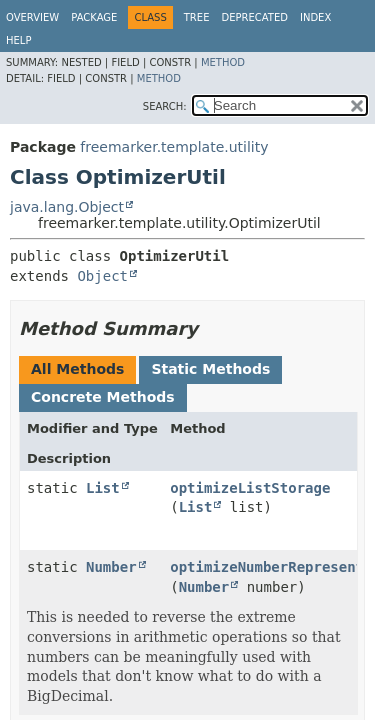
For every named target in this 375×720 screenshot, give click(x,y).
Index (315, 17)
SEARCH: (165, 106)
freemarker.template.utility (174, 147)
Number (111, 567)
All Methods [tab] (77, 369)
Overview (32, 17)
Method (223, 62)
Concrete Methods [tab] (103, 397)
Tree (197, 17)
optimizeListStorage (250, 488)
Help (18, 40)
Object (102, 276)
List (103, 488)
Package (94, 17)
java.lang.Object (67, 207)
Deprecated (254, 17)
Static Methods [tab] (210, 369)
